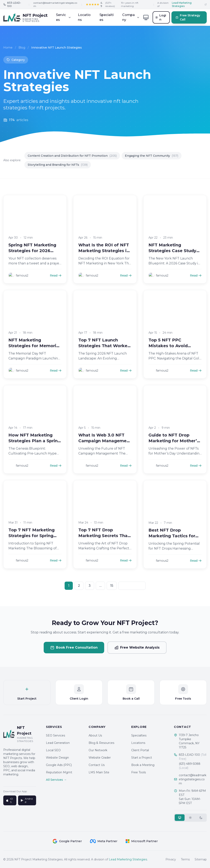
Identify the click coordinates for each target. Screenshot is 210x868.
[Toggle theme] (146, 17)
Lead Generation (58, 743)
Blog (22, 49)
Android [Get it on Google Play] (27, 800)
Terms (185, 859)
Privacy (171, 859)
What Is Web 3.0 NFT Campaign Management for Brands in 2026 (105, 446)
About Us (95, 735)
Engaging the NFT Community (152, 156)
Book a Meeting (143, 765)
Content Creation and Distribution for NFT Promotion (72, 156)
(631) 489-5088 (190, 766)
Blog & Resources (101, 743)
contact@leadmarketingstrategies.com (55, 4)
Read (56, 281)
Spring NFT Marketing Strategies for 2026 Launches (32, 256)
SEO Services (55, 735)
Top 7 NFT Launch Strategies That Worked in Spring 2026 (104, 352)
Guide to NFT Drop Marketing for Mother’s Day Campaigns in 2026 (174, 446)
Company (131, 17)
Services (63, 17)
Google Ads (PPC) (59, 765)
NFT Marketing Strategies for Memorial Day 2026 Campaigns (34, 352)
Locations (84, 17)
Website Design (57, 758)
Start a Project (142, 758)
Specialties (107, 17)
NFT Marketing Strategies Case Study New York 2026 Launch (173, 256)
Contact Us (97, 765)
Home (8, 49)
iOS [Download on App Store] (9, 800)
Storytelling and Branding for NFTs (58, 165)
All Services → (56, 780)
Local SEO (53, 750)
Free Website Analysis (137, 648)
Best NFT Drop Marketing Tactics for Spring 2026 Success (172, 541)
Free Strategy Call (188, 17)
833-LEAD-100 (193, 757)
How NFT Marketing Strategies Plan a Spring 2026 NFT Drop (34, 446)
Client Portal (140, 750)
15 (112, 586)
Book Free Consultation (74, 648)
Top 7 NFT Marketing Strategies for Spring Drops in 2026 (31, 541)
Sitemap (201, 859)
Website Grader (100, 758)
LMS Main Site (99, 772)
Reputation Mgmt (59, 772)
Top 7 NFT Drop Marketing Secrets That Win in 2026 (104, 541)
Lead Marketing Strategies (128, 859)
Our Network (98, 750)
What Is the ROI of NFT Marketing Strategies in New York (104, 256)
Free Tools (139, 772)
